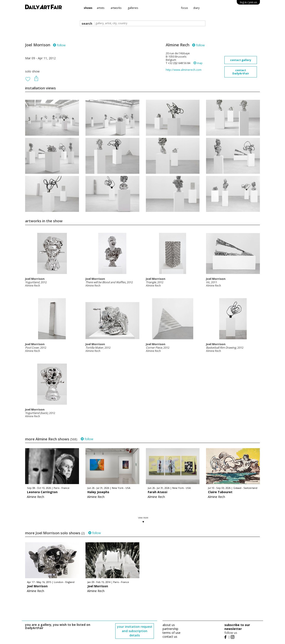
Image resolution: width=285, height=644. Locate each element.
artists (101, 8)
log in (248, 2)
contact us (170, 637)
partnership (170, 629)
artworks (116, 8)
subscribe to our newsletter (237, 627)
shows (88, 8)
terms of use (171, 633)
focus (184, 8)
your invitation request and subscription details (135, 631)
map (198, 63)
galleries (133, 8)
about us (169, 625)
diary (196, 8)
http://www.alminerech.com (184, 70)
